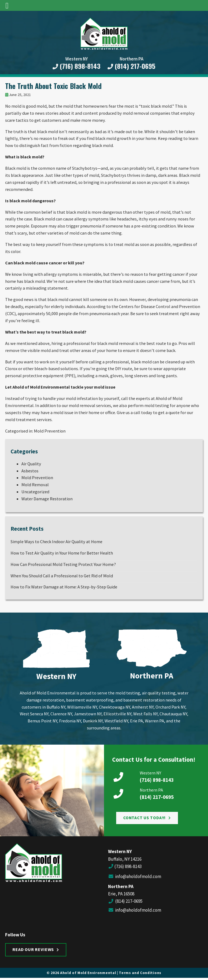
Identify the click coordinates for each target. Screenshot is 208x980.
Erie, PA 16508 (121, 894)
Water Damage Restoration (47, 499)
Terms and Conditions (140, 973)
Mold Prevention (50, 431)
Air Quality (31, 464)
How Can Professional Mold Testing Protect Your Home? (63, 564)
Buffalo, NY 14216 (125, 859)
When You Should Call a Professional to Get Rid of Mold (62, 576)
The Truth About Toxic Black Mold (53, 86)
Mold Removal (35, 485)
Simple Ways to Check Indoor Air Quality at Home (56, 542)
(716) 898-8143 (77, 66)
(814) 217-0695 (132, 66)
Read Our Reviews (33, 949)
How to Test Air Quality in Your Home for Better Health (62, 553)
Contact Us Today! (144, 818)
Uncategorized (35, 492)
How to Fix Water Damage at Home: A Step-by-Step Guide (64, 587)
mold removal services (90, 405)
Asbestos (30, 471)
